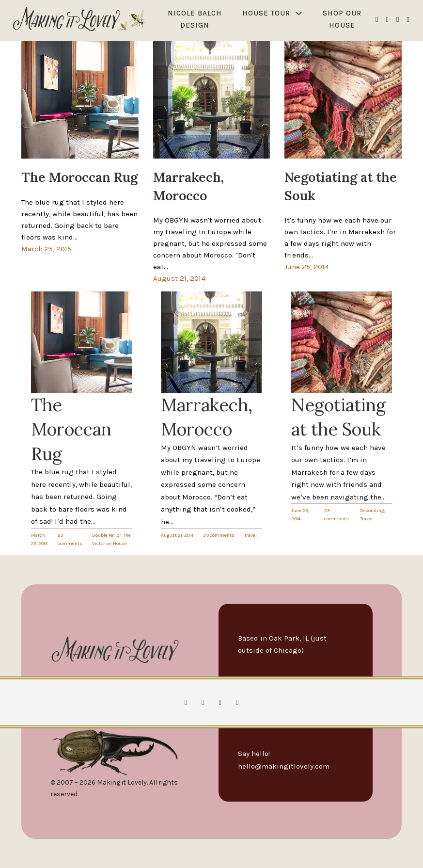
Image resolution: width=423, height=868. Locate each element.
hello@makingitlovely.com (284, 766)
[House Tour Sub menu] (299, 13)
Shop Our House (342, 19)
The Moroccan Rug (71, 429)
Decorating (372, 511)
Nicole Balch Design (195, 19)
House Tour (266, 13)
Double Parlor (107, 535)
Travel (251, 535)
